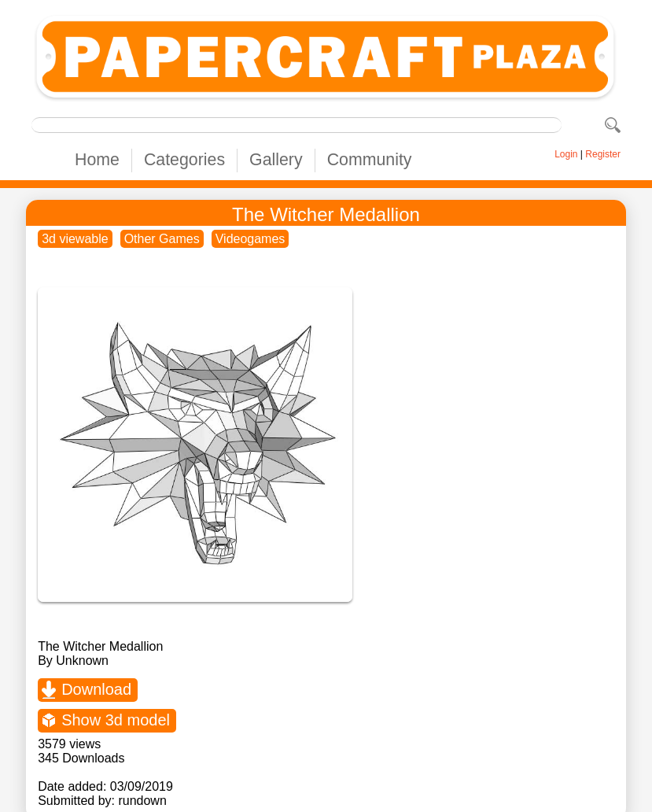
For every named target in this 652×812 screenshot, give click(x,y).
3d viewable (75, 239)
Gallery (276, 160)
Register (603, 154)
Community (370, 160)
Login (566, 154)
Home (97, 160)
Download (96, 689)
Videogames (250, 239)
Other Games (162, 239)
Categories (184, 160)
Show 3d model (116, 720)
